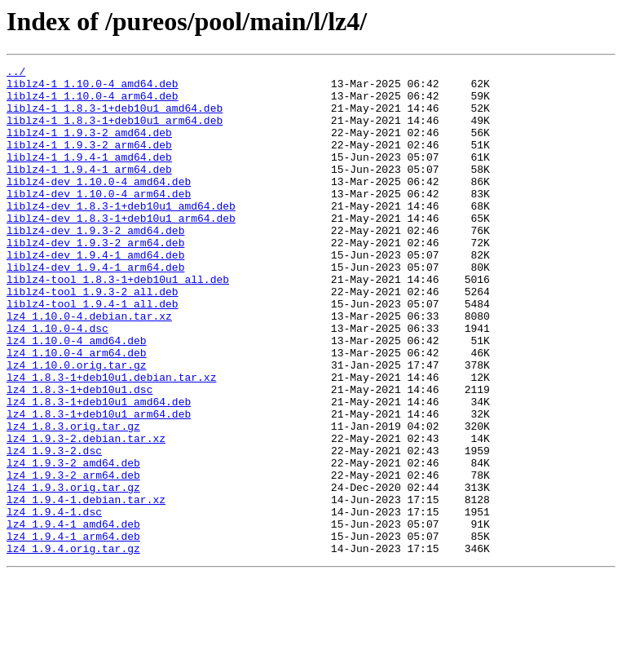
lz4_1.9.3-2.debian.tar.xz (86, 514)
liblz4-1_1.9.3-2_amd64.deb (89, 147)
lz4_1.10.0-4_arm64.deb (77, 411)
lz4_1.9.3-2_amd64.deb (73, 543)
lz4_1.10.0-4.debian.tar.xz (89, 367)
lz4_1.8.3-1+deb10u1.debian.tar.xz (111, 440)
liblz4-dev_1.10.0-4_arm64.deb (99, 220)
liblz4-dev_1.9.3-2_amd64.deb (95, 264)
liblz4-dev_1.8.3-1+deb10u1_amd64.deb (121, 235)
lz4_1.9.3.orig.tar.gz (73, 573)
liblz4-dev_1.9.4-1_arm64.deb (95, 308)
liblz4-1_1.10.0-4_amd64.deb (93, 88)
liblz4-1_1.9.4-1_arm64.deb (89, 191)
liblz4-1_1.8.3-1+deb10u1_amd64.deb (115, 117)
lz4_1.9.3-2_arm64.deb (73, 558)
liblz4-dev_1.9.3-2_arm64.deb (95, 279)
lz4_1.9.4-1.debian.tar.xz (86, 587)
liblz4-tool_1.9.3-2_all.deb (93, 338)
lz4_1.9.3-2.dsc (54, 528)
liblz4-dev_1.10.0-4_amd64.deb (99, 206)
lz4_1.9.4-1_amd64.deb (73, 617)
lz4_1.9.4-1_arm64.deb (73, 631)
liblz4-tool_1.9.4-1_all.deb (93, 352)
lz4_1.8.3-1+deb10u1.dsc (79, 455)
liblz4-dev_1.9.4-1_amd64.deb (95, 294)
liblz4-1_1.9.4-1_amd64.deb (89, 176)
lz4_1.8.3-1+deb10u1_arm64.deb (99, 484)
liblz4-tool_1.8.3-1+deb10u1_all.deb (118, 323)
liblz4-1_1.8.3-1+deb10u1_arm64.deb (115, 132)
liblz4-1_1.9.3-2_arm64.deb (89, 161)
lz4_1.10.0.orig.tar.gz (77, 426)
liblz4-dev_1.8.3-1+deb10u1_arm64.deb (121, 250)
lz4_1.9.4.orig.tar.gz (73, 646)
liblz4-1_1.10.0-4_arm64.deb (93, 103)
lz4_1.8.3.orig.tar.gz (73, 499)
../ (16, 73)
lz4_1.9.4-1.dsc (54, 602)
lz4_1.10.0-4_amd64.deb (77, 396)
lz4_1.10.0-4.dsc (57, 382)
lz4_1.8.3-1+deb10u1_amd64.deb (99, 470)
